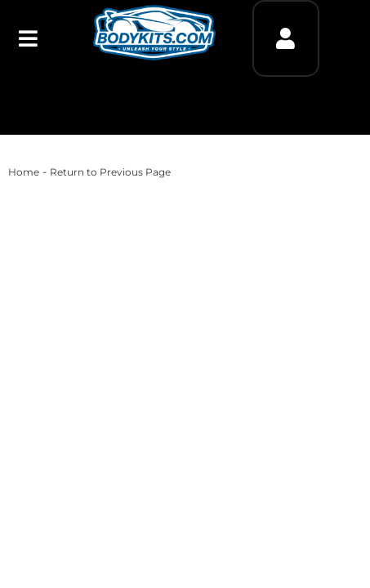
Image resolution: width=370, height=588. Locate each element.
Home (24, 172)
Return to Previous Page (110, 172)
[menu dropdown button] (28, 38)
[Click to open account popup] (285, 38)
